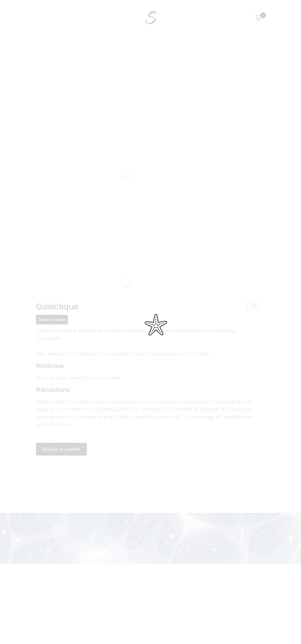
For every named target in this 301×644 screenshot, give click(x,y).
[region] (150, 605)
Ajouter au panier (61, 449)
